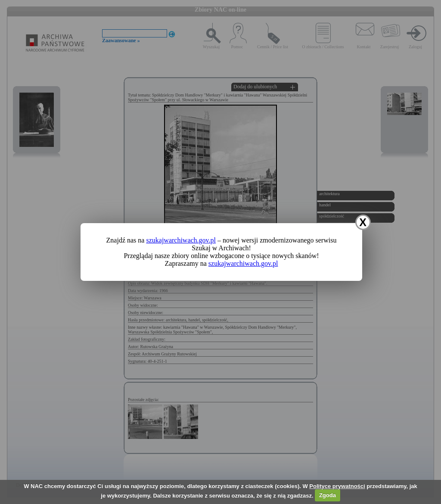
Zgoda (328, 495)
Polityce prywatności (337, 486)
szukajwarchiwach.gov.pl (181, 240)
